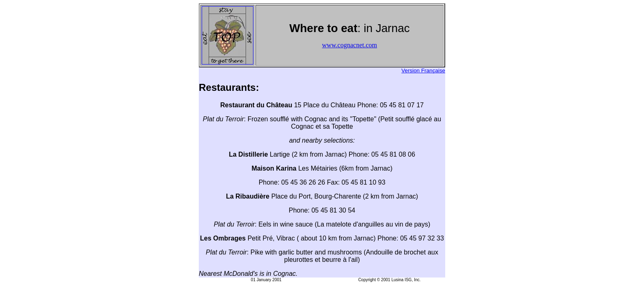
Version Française (423, 71)
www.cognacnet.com (350, 45)
